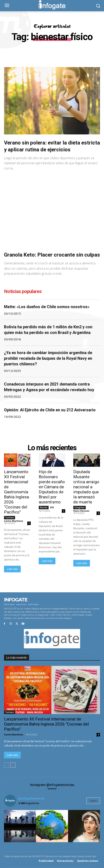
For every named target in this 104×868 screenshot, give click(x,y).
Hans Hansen (81, 511)
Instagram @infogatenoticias (52, 785)
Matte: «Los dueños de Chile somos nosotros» (47, 307)
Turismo (10, 518)
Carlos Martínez (14, 521)
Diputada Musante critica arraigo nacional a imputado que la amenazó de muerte (86, 487)
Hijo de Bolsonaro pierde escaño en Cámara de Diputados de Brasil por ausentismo (52, 487)
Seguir (93, 801)
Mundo (44, 507)
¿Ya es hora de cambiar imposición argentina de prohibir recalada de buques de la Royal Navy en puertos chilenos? (48, 358)
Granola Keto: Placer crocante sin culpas (52, 255)
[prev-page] (7, 765)
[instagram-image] (20, 826)
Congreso (80, 507)
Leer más (12, 569)
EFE (52, 507)
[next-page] (13, 765)
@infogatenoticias (32, 798)
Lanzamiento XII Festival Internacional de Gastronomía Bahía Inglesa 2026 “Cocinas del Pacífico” (16, 492)
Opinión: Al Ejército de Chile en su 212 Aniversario (50, 410)
